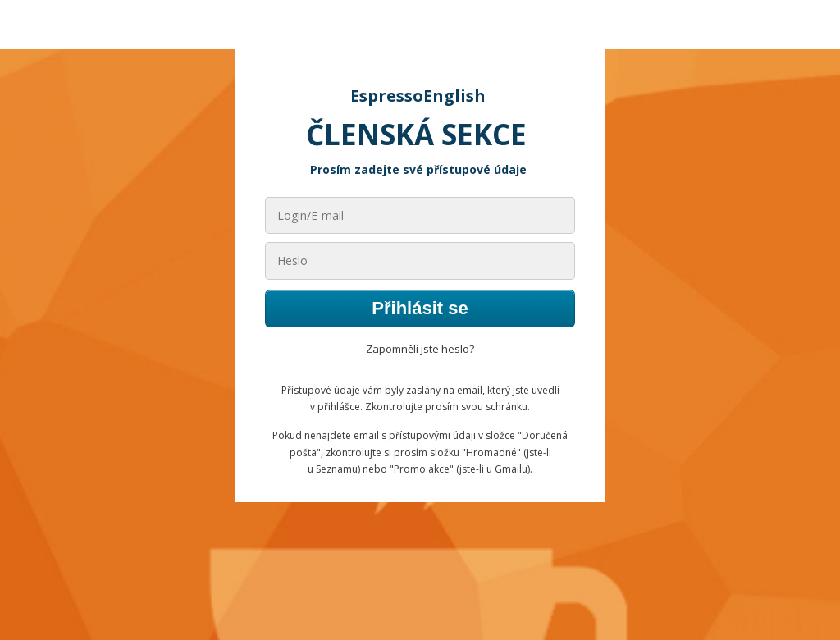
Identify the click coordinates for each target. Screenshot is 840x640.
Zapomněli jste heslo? (420, 349)
